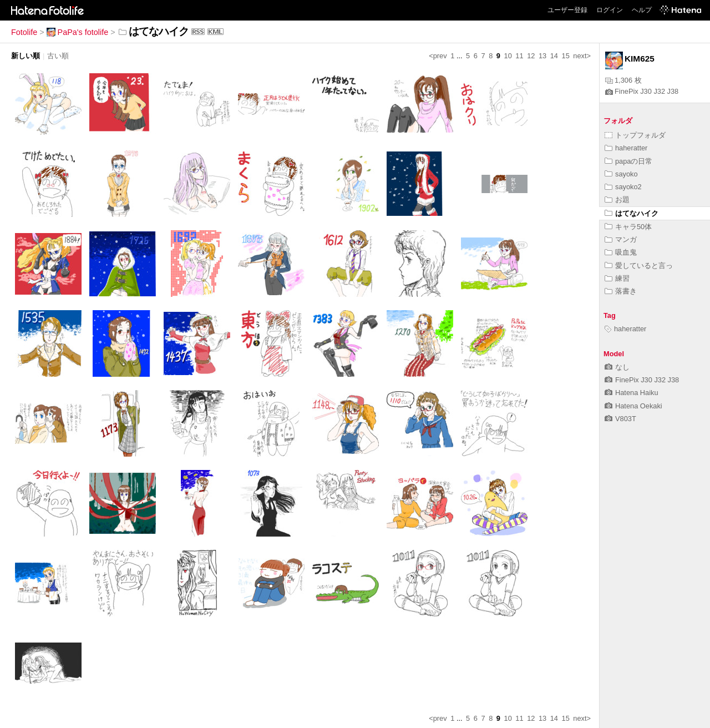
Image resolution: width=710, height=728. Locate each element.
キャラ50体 (628, 227)
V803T (620, 419)
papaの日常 (628, 161)
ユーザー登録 (567, 10)
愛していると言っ (639, 266)
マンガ (621, 239)
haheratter (626, 148)
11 (519, 56)
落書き (621, 291)
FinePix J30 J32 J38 (642, 91)
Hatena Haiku (632, 393)
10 (508, 56)
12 (531, 56)
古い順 (58, 56)
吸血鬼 (621, 252)
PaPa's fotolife (78, 32)
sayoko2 (623, 187)
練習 (617, 278)
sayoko (621, 174)
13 (542, 56)
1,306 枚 (623, 80)
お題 (617, 199)
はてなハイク (632, 213)
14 (554, 56)
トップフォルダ (635, 135)
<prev (438, 56)
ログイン (610, 10)
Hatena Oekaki (633, 406)
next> (582, 56)
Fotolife (24, 32)
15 (566, 56)
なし (617, 367)
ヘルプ (642, 10)
